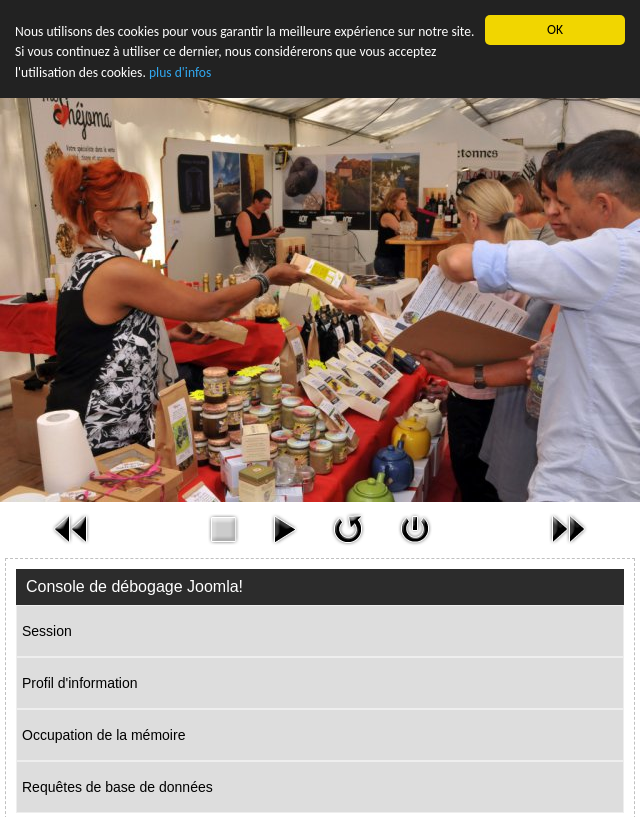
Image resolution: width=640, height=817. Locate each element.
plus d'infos (180, 72)
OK (555, 29)
